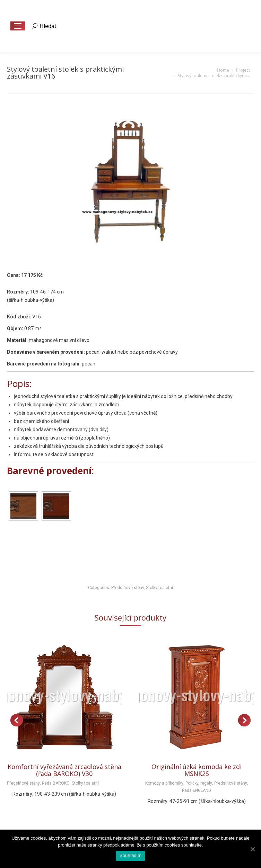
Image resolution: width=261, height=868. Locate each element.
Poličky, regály (199, 783)
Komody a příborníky (164, 783)
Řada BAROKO (56, 783)
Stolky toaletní (159, 588)
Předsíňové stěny (128, 588)
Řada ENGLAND (197, 790)
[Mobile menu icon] (18, 26)
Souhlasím (131, 855)
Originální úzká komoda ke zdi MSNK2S (197, 770)
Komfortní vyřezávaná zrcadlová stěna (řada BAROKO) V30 (64, 770)
